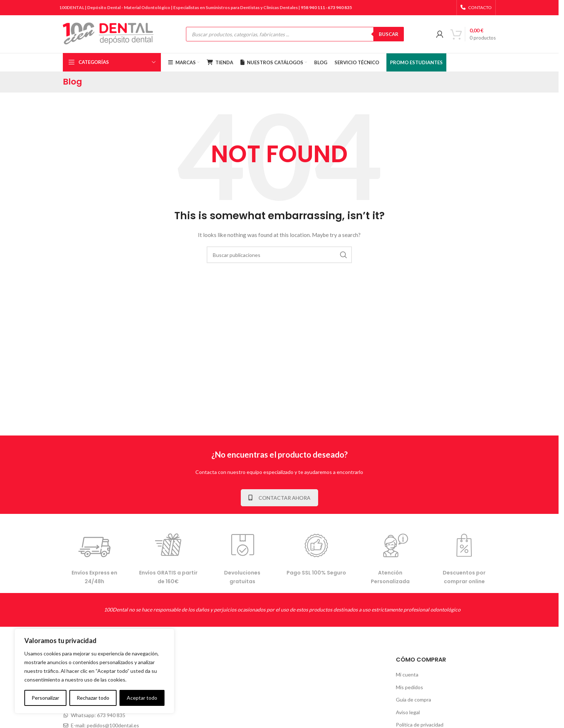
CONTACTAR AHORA (279, 498)
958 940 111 (313, 7)
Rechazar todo (93, 698)
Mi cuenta (407, 674)
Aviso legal (408, 712)
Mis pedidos (409, 687)
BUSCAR (389, 34)
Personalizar (45, 698)
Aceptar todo (142, 698)
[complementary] (94, 671)
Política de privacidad (420, 725)
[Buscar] (279, 255)
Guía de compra (413, 700)
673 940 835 (340, 7)
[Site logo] (108, 34)
